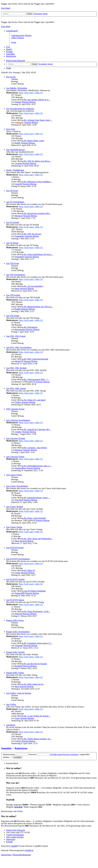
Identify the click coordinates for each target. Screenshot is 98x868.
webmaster (19, 122)
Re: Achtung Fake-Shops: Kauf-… (38, 120)
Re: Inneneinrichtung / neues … (37, 498)
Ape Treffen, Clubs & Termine (19, 693)
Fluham (18, 102)
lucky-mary (29, 93)
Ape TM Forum (13, 263)
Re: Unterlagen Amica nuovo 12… (38, 643)
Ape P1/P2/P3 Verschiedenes (18, 559)
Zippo (17, 718)
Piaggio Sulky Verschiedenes (18, 632)
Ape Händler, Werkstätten (17, 88)
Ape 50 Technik (13, 222)
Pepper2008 (20, 593)
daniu (17, 289)
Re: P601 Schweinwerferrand (36, 359)
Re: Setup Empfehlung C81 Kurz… (39, 254)
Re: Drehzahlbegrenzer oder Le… (38, 466)
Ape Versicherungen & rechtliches (20, 109)
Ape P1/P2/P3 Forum (15, 548)
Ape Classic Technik (15, 507)
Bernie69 (19, 666)
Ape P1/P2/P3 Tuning (15, 600)
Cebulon (18, 432)
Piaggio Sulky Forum (15, 620)
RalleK (18, 143)
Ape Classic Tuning (14, 527)
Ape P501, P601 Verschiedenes (19, 347)
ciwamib (18, 163)
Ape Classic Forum (14, 475)
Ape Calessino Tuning (15, 457)
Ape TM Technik (13, 295)
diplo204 (18, 614)
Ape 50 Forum (12, 191)
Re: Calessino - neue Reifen (35, 448)
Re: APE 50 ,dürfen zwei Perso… (38, 161)
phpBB (14, 846)
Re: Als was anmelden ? (34, 286)
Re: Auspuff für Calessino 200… (37, 429)
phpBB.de (29, 850)
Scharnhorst (20, 236)
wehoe (17, 573)
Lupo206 (19, 184)
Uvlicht (18, 741)
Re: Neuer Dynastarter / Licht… (37, 611)
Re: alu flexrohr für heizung (35, 664)
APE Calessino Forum (15, 409)
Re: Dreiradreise (31, 327)
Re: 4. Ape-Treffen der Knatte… (37, 716)
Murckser (19, 216)
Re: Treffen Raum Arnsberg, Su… (38, 739)
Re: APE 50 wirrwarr (33, 234)
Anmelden (6, 748)
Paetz (21, 93)
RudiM (18, 309)
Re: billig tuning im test (34, 684)
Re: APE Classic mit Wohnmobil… (38, 539)
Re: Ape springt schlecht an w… (37, 100)
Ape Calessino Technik (16, 438)
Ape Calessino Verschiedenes (18, 420)
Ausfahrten (11, 725)
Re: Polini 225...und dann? (35, 400)
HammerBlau (20, 468)
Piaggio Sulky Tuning (15, 673)
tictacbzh (18, 807)
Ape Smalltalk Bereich (15, 150)
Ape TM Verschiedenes (16, 275)
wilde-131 (39, 93)
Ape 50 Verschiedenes (15, 202)
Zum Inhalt (6, 8)
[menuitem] (21, 35)
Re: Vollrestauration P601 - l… (37, 379)
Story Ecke (11, 129)
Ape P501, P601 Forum (16, 336)
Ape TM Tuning (13, 316)
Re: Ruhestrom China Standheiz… (38, 182)
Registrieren (21, 748)
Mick (17, 541)
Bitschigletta (20, 330)
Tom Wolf (19, 500)
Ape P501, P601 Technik (16, 368)
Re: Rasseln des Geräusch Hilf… (38, 213)
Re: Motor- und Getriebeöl (35, 518)
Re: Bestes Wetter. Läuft (34, 141)
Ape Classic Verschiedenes (17, 486)
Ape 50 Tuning (12, 243)
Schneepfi (19, 645)
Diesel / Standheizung (15, 170)
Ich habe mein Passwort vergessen (64, 754)
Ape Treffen (11, 704)
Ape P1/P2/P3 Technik (15, 579)
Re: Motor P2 (30, 570)
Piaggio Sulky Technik (15, 652)
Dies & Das (11, 77)
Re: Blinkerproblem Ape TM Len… (39, 307)
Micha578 (19, 361)
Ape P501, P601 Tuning (16, 388)
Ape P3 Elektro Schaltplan (35, 591)
